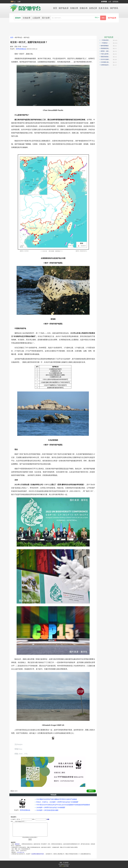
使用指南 (115, 2)
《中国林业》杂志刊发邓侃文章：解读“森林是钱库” (106, 43)
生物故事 (27, 18)
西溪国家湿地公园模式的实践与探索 (106, 48)
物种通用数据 (105, 46)
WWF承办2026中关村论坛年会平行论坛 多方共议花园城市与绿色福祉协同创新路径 (63, 805)
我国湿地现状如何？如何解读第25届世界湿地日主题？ (106, 57)
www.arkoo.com (21, 852)
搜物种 (18, 18)
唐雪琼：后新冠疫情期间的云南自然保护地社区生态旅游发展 (106, 51)
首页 (12, 37)
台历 (110, 2)
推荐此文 (91, 791)
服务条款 (17, 844)
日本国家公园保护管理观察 (106, 62)
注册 (19, 2)
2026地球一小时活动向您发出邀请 (47, 810)
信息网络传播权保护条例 (37, 854)
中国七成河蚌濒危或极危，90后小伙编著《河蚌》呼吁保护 (106, 54)
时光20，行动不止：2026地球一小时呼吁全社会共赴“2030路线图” (57, 802)
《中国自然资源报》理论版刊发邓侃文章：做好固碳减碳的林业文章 (106, 40)
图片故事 (46, 18)
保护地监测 (112, 18)
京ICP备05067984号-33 (64, 864)
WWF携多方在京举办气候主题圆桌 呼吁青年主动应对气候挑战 (57, 799)
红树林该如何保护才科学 (106, 65)
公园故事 (36, 18)
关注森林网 (66, 863)
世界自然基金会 (21, 49)
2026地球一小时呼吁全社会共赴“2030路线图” (51, 807)
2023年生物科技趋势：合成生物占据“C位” (106, 59)
